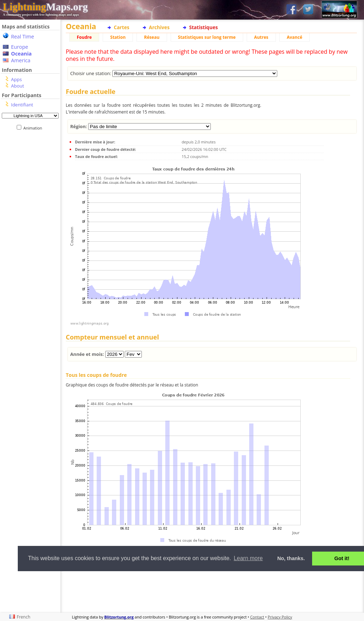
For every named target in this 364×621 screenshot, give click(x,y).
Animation (34, 128)
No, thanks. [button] (291, 558)
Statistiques (204, 27)
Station (118, 37)
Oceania (21, 54)
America (21, 60)
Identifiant (22, 105)
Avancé (295, 37)
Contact (257, 617)
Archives (159, 27)
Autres (261, 37)
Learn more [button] (248, 558)
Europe (20, 47)
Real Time (23, 36)
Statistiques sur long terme (207, 37)
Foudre (84, 37)
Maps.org (45, 7)
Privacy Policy (280, 617)
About (18, 86)
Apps (16, 79)
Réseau (152, 37)
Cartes (122, 27)
